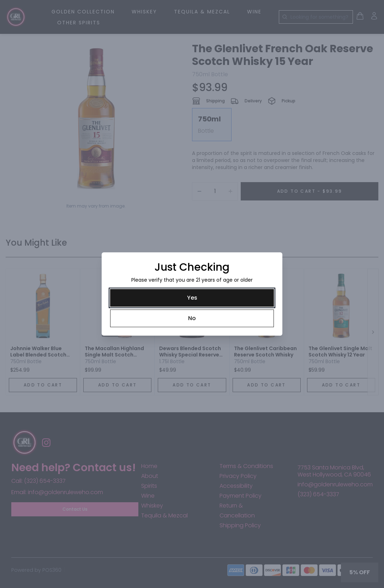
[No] (192, 318)
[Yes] (192, 298)
